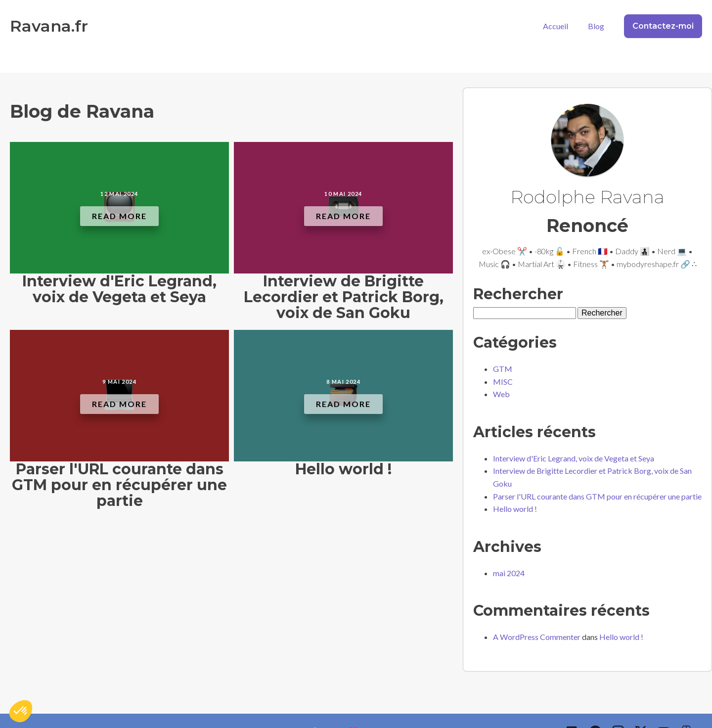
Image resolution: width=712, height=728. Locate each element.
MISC (503, 382)
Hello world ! (515, 509)
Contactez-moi (663, 26)
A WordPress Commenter (537, 637)
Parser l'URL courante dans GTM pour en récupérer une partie (597, 496)
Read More (119, 216)
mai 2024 (509, 573)
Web (501, 394)
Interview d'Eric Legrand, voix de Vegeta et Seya (574, 458)
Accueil (556, 26)
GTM (503, 369)
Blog (596, 26)
